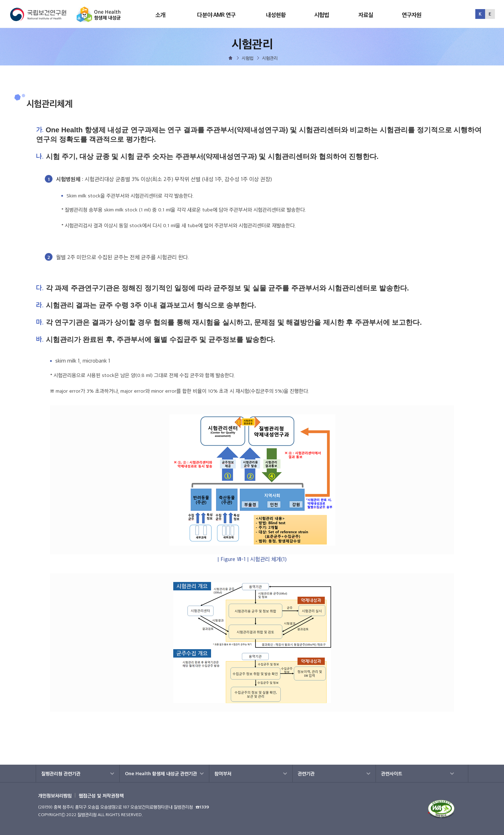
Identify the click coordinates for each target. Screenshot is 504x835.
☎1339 (202, 807)
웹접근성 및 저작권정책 (101, 795)
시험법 (322, 15)
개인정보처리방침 (55, 795)
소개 (160, 15)
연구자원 (412, 15)
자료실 (366, 15)
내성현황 (276, 15)
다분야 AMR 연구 (216, 15)
